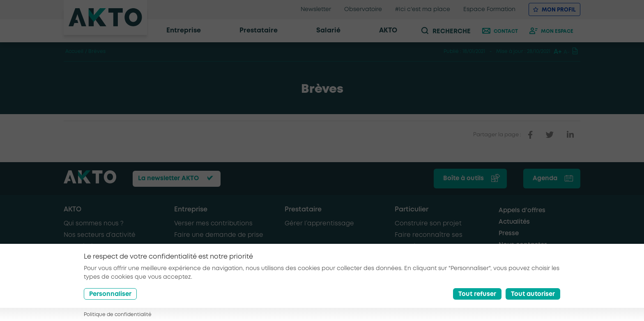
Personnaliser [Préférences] (110, 294)
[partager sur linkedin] (570, 135)
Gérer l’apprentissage (319, 224)
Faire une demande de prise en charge (219, 241)
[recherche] (453, 31)
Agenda (545, 179)
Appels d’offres (522, 211)
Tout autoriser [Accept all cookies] (533, 294)
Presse (509, 234)
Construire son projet (428, 224)
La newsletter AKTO (168, 179)
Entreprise (191, 210)
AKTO (72, 210)
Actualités (514, 222)
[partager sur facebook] (530, 135)
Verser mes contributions (213, 224)
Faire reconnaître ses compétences (429, 241)
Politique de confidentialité (118, 315)
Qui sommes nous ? (94, 224)
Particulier (412, 210)
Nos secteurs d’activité (100, 235)
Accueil (74, 52)
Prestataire (303, 210)
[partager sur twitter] (550, 135)
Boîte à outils (463, 179)
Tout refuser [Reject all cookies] (477, 294)
